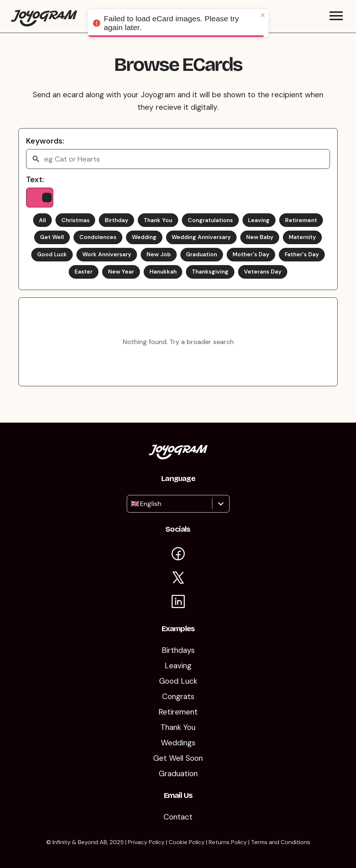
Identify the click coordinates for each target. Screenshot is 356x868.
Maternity (308, 242)
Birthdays (178, 650)
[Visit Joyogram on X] (178, 579)
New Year (145, 278)
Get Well (46, 242)
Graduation (229, 260)
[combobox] (132, 504)
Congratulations (212, 224)
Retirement (307, 224)
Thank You (158, 224)
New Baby (264, 242)
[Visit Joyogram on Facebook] (178, 555)
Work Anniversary (130, 260)
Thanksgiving (238, 278)
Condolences (94, 242)
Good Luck (72, 260)
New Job (184, 260)
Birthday (114, 224)
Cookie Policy (187, 842)
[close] (263, 16)
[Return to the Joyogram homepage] (44, 18)
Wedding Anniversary (203, 242)
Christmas (71, 224)
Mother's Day (281, 260)
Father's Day (62, 278)
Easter (106, 278)
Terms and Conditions (281, 842)
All (36, 224)
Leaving (263, 224)
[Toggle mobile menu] (336, 18)
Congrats (178, 697)
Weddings (178, 743)
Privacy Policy (146, 842)
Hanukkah (188, 278)
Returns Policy (228, 842)
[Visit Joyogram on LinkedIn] (178, 603)
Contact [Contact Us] (178, 817)
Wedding (143, 242)
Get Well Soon (178, 758)
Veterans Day (293, 278)
